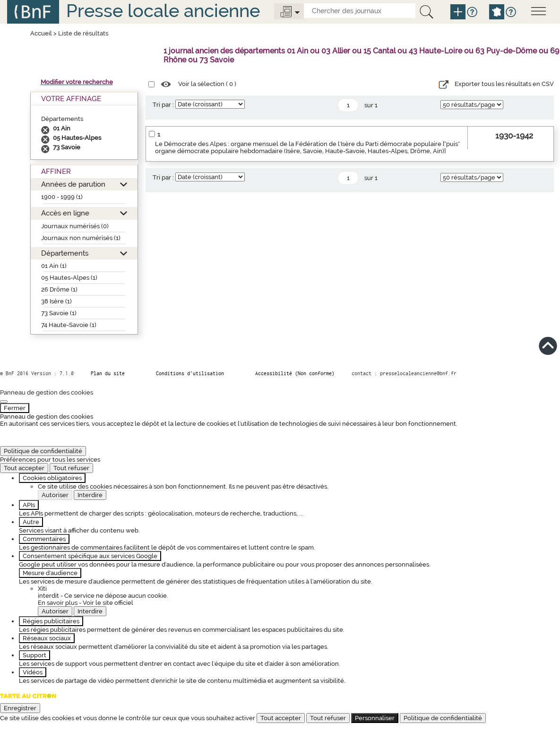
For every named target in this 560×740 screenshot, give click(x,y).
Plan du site (108, 373)
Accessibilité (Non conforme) (295, 373)
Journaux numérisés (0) (75, 226)
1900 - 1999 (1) (62, 197)
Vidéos (33, 672)
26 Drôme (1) (59, 289)
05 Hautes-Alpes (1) (69, 278)
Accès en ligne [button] (65, 213)
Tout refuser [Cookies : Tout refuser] (71, 468)
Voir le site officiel (108, 603)
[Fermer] (4, 402)
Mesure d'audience (50, 573)
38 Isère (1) (56, 301)
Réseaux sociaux (47, 638)
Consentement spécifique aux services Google (90, 556)
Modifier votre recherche (77, 82)
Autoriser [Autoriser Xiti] (55, 611)
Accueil (41, 33)
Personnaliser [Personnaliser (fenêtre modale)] (375, 718)
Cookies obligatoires (52, 478)
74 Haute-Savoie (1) (69, 325)
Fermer (15, 408)
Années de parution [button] (73, 184)
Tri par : (163, 105)
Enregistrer (20, 708)
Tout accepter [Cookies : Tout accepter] (24, 468)
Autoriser (55, 495)
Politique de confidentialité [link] (43, 451)
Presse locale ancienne (163, 11)
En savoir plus (58, 603)
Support (34, 655)
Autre (31, 522)
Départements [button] (65, 253)
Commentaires (44, 539)
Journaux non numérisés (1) (81, 238)
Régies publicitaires (51, 621)
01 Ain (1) (54, 266)
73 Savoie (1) (59, 313)
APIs (29, 505)
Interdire (90, 495)
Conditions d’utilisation (190, 373)
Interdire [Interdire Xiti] (90, 611)
